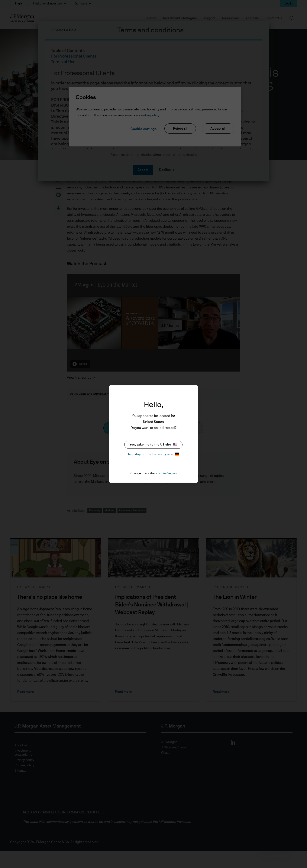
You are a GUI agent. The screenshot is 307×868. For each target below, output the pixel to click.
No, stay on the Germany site (153, 454)
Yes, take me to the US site (153, 445)
